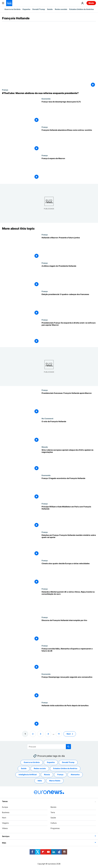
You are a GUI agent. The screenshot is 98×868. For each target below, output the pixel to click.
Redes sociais (61, 9)
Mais (4, 843)
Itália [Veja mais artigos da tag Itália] (40, 781)
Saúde (50, 9)
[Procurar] (49, 747)
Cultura (54, 823)
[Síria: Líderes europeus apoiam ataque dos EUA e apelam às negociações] (69, 460)
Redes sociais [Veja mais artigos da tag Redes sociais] (40, 768)
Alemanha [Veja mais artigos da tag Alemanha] (75, 774)
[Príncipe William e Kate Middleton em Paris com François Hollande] (69, 517)
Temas (5, 801)
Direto (91, 3)
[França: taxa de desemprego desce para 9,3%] (69, 112)
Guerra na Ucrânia (12, 9)
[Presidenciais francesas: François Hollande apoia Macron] (69, 403)
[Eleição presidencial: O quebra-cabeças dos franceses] (69, 304)
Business (6, 812)
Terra (53, 812)
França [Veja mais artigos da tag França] (60, 774)
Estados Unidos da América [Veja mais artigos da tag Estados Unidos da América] (65, 768)
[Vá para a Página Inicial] (9, 3)
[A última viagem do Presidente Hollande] (69, 276)
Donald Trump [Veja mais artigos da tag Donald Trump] (68, 762)
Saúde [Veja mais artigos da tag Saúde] (24, 768)
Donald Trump (39, 9)
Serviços (6, 836)
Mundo (45, 447)
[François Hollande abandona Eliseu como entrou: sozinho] (69, 140)
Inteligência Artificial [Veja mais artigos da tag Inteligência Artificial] (28, 774)
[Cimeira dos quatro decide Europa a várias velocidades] (69, 574)
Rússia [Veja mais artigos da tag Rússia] (47, 774)
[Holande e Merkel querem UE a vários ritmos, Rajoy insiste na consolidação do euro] (69, 602)
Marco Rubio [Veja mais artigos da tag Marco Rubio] (55, 781)
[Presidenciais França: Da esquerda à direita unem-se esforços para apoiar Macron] (69, 333)
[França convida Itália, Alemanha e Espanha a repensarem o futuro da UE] (69, 659)
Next (4, 818)
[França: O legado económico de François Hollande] (69, 488)
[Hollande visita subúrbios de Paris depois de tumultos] (69, 715)
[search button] (68, 747)
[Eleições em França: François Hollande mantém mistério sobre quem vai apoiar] (69, 545)
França (5, 90)
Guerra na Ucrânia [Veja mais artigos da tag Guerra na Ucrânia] (32, 762)
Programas (55, 828)
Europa (5, 807)
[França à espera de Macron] (69, 169)
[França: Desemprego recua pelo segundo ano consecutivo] (69, 687)
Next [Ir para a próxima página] (69, 734)
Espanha (26, 9)
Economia (46, 99)
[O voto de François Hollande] (69, 432)
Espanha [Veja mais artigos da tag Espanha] (51, 762)
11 (59, 734)
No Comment (47, 418)
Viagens (5, 823)
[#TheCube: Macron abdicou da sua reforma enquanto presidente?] (49, 93)
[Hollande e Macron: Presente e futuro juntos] (69, 248)
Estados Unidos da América (81, 9)
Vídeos (5, 828)
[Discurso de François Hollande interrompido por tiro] (69, 630)
